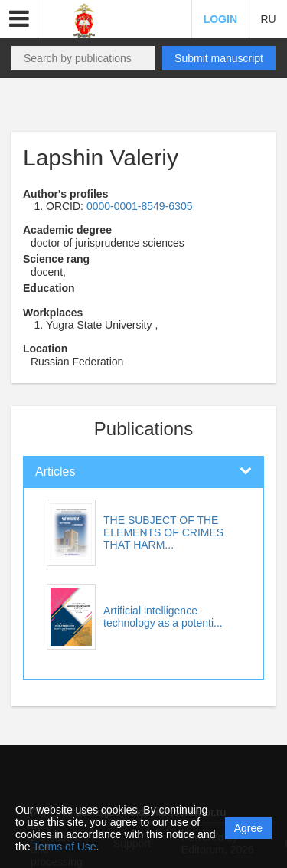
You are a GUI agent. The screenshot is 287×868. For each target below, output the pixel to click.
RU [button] (268, 19)
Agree (248, 828)
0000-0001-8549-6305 (140, 206)
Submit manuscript (219, 58)
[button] (19, 19)
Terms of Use (64, 847)
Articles (55, 472)
